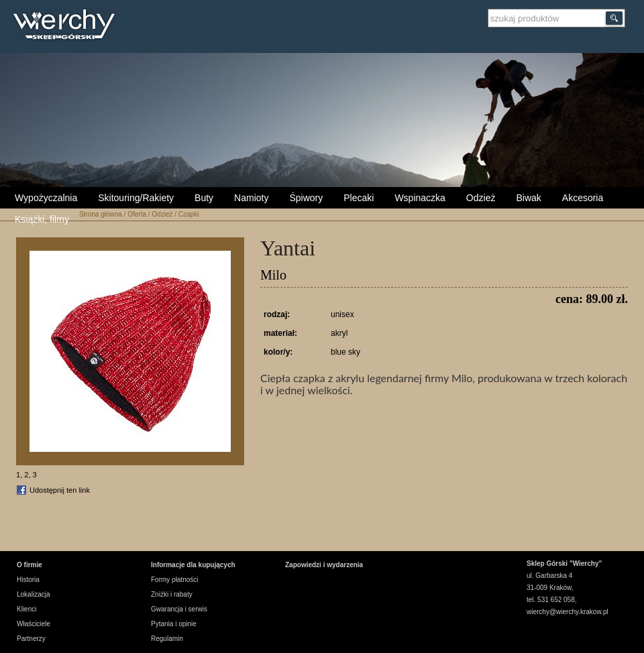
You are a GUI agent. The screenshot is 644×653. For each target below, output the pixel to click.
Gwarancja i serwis (179, 609)
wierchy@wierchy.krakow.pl (568, 612)
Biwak (528, 198)
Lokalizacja (33, 594)
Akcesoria (583, 198)
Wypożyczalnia (46, 198)
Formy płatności (175, 580)
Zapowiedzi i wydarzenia (324, 565)
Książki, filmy (42, 219)
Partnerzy (31, 639)
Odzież (481, 198)
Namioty (251, 198)
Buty (204, 198)
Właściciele (34, 624)
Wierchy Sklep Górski (67, 26)
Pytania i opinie (174, 624)
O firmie (30, 565)
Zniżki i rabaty (172, 594)
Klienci (26, 609)
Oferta (137, 214)
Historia (28, 580)
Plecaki (359, 198)
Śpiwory (306, 198)
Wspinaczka (420, 198)
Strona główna (101, 214)
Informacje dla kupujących (193, 565)
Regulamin (167, 639)
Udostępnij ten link (60, 490)
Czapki (189, 214)
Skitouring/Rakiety (136, 198)
